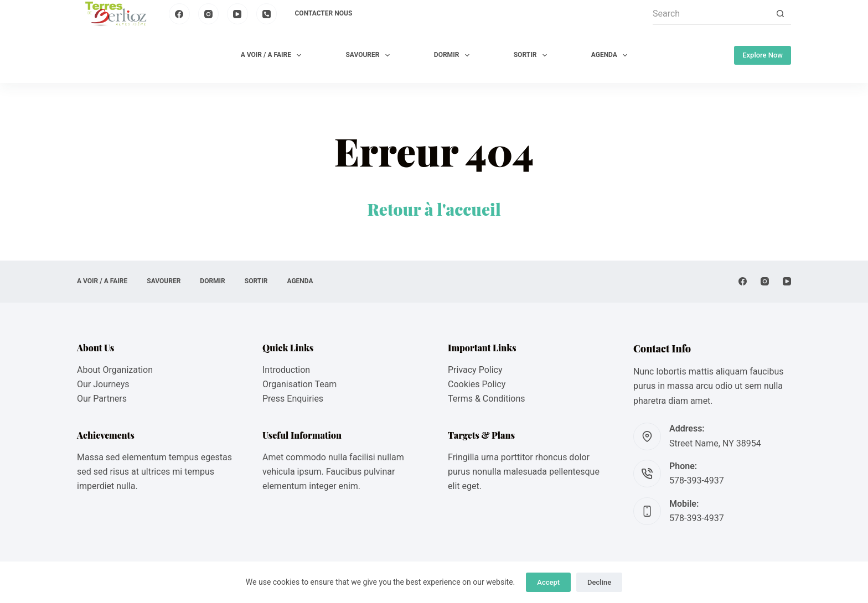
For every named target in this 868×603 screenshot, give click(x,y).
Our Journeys (103, 384)
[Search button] (780, 14)
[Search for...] (711, 14)
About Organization (115, 370)
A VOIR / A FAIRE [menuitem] (273, 55)
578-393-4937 (697, 480)
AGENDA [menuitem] (611, 55)
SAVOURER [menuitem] (370, 55)
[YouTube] (237, 14)
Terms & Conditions (487, 399)
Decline (599, 582)
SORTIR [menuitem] (533, 55)
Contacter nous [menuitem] (324, 13)
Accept (548, 582)
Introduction (286, 370)
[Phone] (267, 14)
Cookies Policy (477, 384)
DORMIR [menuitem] (454, 55)
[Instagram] (209, 14)
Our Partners (102, 399)
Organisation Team (299, 384)
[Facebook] (179, 14)
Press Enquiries (293, 399)
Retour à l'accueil (434, 209)
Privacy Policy (475, 370)
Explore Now (763, 55)
